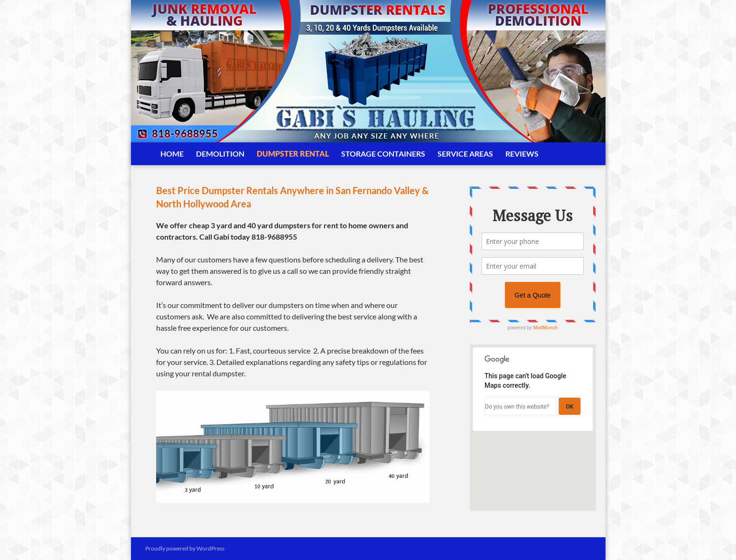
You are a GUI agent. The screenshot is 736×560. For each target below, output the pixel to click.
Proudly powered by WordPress (185, 548)
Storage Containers (383, 154)
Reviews (522, 154)
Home (172, 154)
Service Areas (465, 154)
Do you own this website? (517, 407)
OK (570, 407)
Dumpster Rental (293, 154)
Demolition (220, 154)
